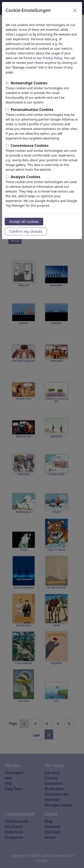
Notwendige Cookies (29, 83)
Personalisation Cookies (32, 110)
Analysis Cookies (25, 177)
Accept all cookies (24, 222)
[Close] (75, 10)
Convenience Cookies (29, 146)
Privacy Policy (52, 58)
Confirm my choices (26, 231)
